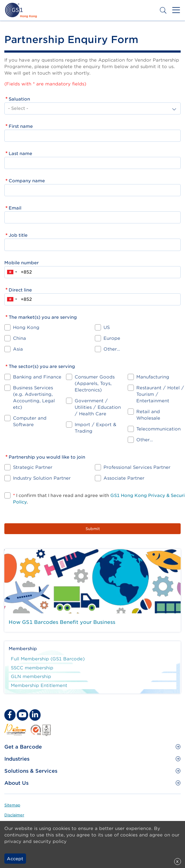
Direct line (20, 290)
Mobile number (22, 263)
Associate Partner (124, 478)
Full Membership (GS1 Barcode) (48, 659)
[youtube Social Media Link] (22, 715)
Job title (18, 235)
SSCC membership (32, 668)
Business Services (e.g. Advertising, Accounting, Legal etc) (34, 397)
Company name (27, 181)
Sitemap (12, 805)
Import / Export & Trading (95, 428)
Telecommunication (159, 429)
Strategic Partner (33, 467)
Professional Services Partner (137, 467)
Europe (112, 338)
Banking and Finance (37, 377)
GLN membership (31, 676)
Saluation (19, 99)
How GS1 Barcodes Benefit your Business (62, 622)
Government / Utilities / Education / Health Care (98, 407)
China (20, 338)
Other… (112, 349)
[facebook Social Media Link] (10, 715)
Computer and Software (30, 421)
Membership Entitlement (39, 685)
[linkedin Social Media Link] (35, 715)
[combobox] (12, 272)
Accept (15, 859)
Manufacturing (153, 377)
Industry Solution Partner (42, 478)
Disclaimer (14, 815)
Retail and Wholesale (148, 415)
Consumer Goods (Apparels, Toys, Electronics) (95, 383)
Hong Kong (26, 327)
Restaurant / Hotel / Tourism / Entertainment (160, 394)
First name (21, 126)
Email (15, 208)
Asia (18, 349)
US (107, 327)
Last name (20, 153)
